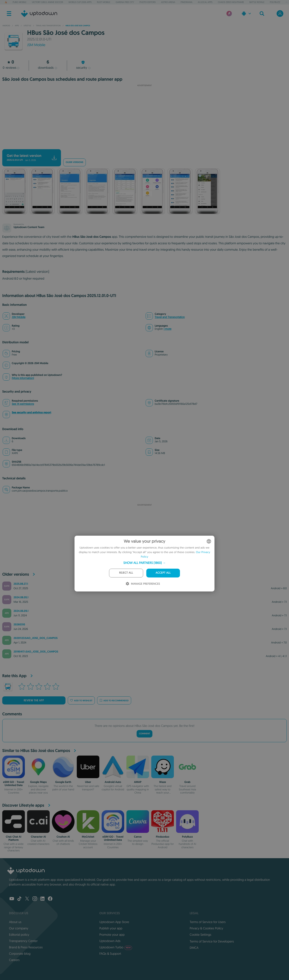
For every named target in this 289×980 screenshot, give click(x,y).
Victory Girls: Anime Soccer (47, 2)
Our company (19, 928)
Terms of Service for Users (208, 922)
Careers (14, 960)
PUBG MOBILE (20, 2)
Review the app (34, 700)
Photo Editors (148, 2)
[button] (144, 563)
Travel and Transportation (170, 317)
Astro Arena (168, 2)
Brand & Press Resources (26, 947)
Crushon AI (63, 837)
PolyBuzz (275, 2)
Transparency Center (23, 941)
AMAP (138, 782)
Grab (187, 782)
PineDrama (186, 2)
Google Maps (38, 782)
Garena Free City (125, 2)
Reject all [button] (126, 573)
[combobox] (209, 541)
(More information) (23, 378)
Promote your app (112, 935)
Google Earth (63, 782)
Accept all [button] (163, 573)
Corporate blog (20, 954)
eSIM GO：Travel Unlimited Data (14, 784)
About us (15, 922)
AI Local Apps (205, 2)
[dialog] (144, 564)
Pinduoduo (162, 837)
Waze (163, 782)
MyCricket (88, 837)
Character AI (38, 837)
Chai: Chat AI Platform (14, 838)
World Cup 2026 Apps (80, 2)
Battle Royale (257, 2)
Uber (88, 782)
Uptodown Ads (110, 941)
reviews (11, 68)
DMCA (194, 948)
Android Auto (113, 782)
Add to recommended (114, 701)
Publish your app (111, 928)
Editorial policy (19, 935)
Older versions (75, 162)
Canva (138, 837)
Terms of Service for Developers (212, 941)
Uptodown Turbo (116, 947)
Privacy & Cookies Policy (206, 928)
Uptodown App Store (114, 922)
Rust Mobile (104, 2)
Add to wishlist (81, 701)
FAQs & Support (110, 954)
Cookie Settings (200, 935)
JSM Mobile (36, 45)
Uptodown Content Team (29, 227)
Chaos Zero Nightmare (231, 2)
